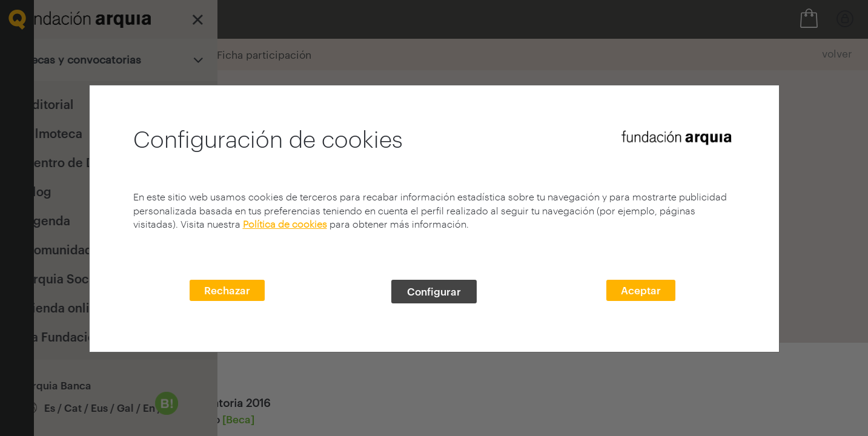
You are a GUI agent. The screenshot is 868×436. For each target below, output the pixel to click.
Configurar (434, 291)
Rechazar (227, 290)
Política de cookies (285, 224)
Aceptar (641, 290)
